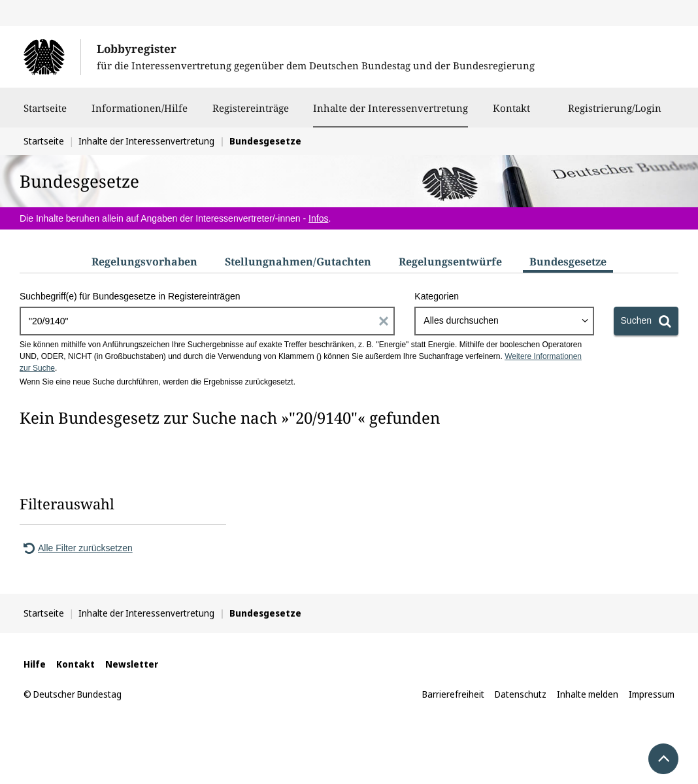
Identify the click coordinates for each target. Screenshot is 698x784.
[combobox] (504, 321)
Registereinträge (251, 114)
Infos (318, 218)
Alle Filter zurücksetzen (76, 548)
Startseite (45, 114)
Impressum (652, 694)
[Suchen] (646, 321)
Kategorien (437, 296)
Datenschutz (521, 694)
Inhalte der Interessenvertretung (391, 108)
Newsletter (132, 664)
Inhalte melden (588, 694)
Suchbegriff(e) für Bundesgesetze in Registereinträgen (130, 296)
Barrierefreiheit (453, 694)
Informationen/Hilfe (140, 114)
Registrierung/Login (615, 114)
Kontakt (511, 114)
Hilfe (35, 664)
